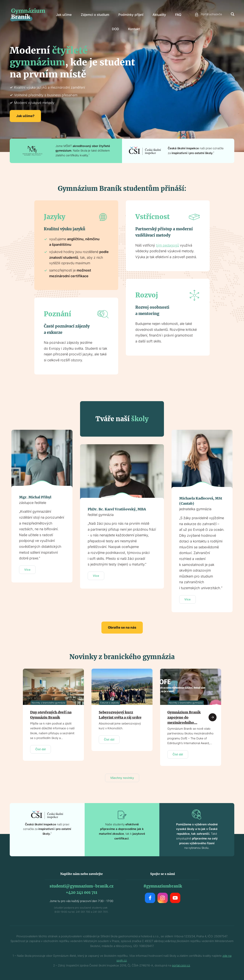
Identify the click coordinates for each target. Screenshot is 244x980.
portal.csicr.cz (181, 965)
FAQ (178, 15)
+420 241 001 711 (81, 892)
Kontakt (134, 29)
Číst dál (41, 749)
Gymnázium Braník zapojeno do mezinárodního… (184, 717)
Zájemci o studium (95, 15)
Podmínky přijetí (131, 15)
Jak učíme (64, 15)
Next (213, 717)
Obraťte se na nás (122, 627)
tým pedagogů (167, 245)
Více (27, 570)
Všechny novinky (122, 778)
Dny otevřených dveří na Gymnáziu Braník (51, 715)
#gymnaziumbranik (163, 886)
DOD (115, 29)
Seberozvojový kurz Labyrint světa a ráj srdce (120, 715)
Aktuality (159, 15)
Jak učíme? (25, 116)
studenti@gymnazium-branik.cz (81, 886)
